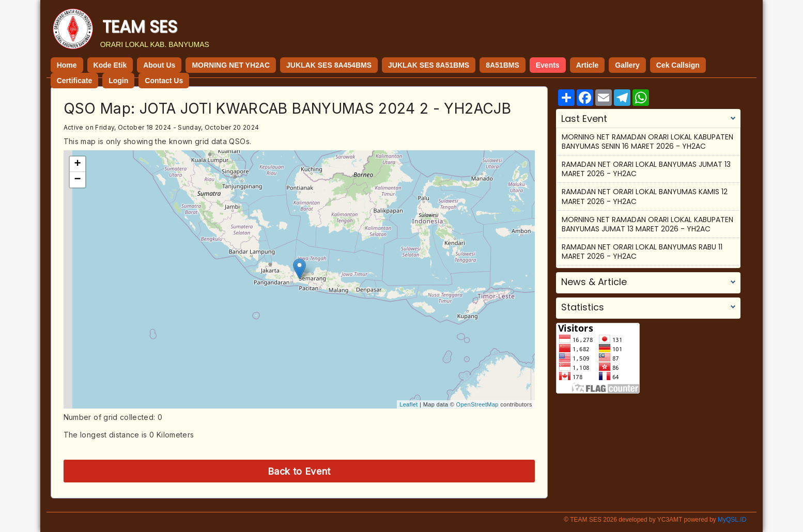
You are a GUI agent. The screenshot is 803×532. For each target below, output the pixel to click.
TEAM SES (140, 27)
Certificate (74, 81)
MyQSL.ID (732, 520)
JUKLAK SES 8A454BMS (329, 65)
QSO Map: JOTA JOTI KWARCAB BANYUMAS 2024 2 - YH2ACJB (287, 108)
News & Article (594, 282)
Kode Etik (110, 65)
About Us (159, 65)
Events (548, 65)
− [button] (78, 180)
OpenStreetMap (477, 404)
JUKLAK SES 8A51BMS (429, 65)
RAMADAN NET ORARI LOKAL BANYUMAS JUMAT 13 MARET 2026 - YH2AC (646, 169)
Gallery (627, 65)
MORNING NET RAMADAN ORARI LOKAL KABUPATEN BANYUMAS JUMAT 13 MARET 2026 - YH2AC (647, 224)
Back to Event (299, 471)
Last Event (584, 119)
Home (67, 65)
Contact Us (164, 81)
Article (588, 65)
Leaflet (408, 404)
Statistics (583, 307)
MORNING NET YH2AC (231, 65)
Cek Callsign (678, 65)
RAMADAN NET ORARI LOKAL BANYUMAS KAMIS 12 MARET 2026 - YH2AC (645, 196)
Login (118, 81)
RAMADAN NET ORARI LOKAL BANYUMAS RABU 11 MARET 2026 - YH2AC (642, 252)
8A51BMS (503, 65)
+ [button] (78, 164)
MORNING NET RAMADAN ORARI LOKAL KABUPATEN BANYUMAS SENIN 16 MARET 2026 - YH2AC (647, 142)
